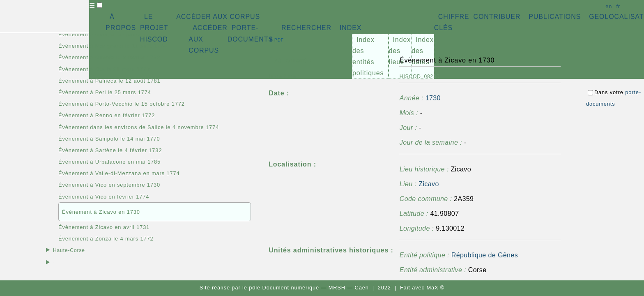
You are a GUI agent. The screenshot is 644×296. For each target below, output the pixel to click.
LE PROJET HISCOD (154, 28)
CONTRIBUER (497, 17)
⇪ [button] (276, 39)
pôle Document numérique (284, 288)
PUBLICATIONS (555, 17)
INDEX (351, 28)
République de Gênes (485, 255)
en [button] (609, 6)
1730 (433, 98)
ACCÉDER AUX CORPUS (218, 17)
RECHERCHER (306, 28)
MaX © (435, 288)
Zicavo (429, 184)
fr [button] (618, 6)
